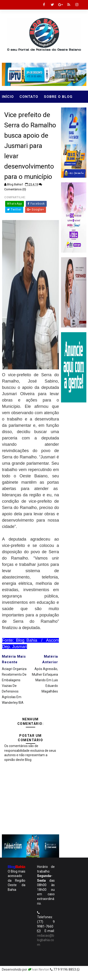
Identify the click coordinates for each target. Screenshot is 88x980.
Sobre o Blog (58, 97)
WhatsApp (15, 204)
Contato (29, 97)
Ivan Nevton (41, 969)
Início (8, 97)
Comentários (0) (15, 189)
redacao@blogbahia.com (46, 940)
